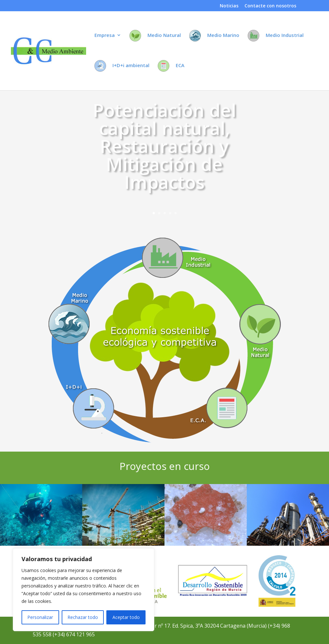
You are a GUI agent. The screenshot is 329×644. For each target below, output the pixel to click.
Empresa (105, 35)
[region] (84, 590)
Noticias (229, 6)
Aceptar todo (126, 617)
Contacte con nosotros (270, 6)
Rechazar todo (83, 617)
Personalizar (40, 617)
